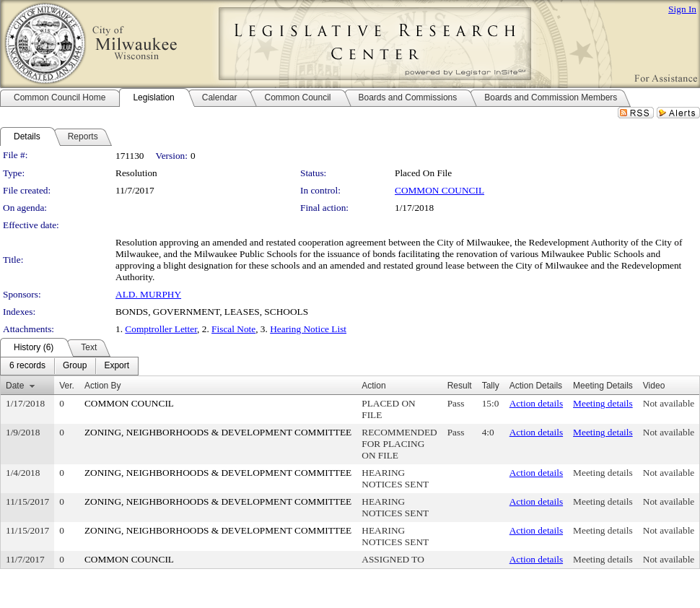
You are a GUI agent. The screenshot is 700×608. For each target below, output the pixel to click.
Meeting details (603, 403)
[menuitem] (27, 366)
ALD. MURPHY (148, 294)
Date (15, 386)
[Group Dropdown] (75, 366)
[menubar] (69, 366)
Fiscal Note (233, 329)
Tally (491, 386)
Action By (103, 386)
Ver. (67, 386)
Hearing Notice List (308, 329)
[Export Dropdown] (117, 366)
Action (373, 386)
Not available (669, 403)
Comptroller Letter (161, 329)
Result (460, 386)
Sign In (682, 9)
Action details (536, 403)
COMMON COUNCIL (439, 190)
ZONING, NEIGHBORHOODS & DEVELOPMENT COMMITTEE (218, 432)
